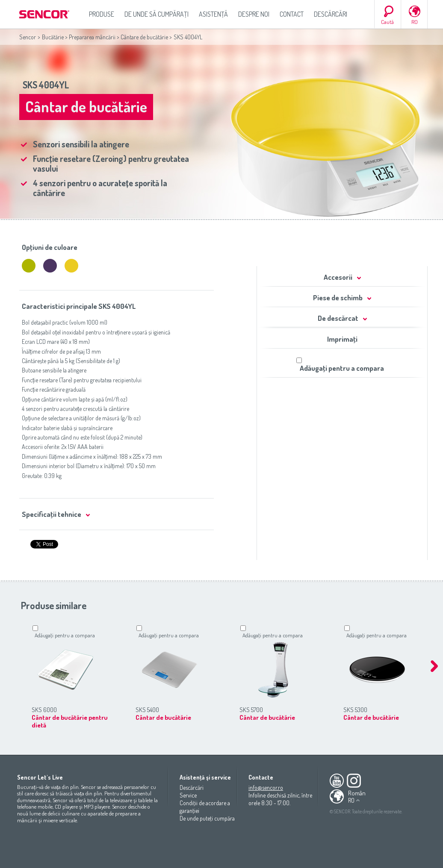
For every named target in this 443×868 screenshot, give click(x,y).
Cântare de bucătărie (144, 37)
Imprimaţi (342, 339)
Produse (102, 14)
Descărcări (331, 14)
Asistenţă (213, 14)
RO (415, 22)
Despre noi (254, 14)
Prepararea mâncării (92, 37)
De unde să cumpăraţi (157, 14)
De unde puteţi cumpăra (207, 818)
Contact (292, 14)
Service (188, 795)
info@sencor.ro (266, 787)
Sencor (28, 37)
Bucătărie (53, 37)
